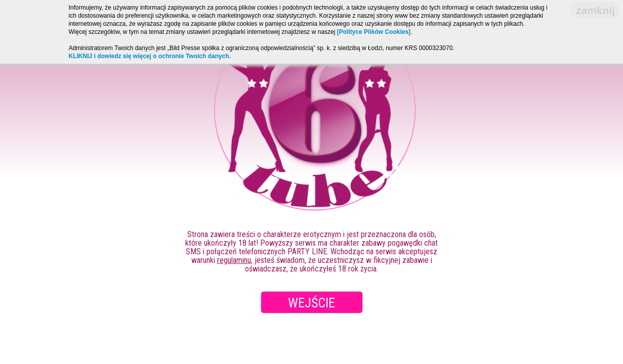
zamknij (595, 10)
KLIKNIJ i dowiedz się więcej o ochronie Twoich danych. (150, 56)
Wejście (311, 303)
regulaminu (234, 260)
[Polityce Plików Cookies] (374, 32)
